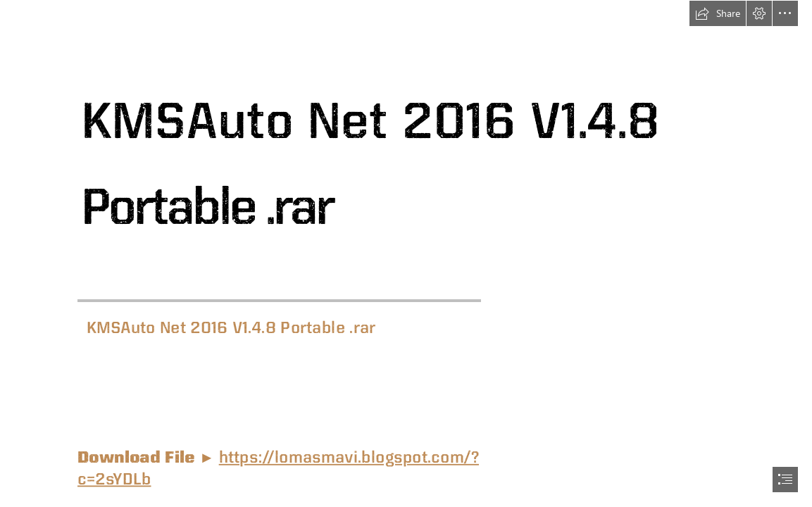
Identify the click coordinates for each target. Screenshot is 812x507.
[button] (718, 13)
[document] (406, 254)
